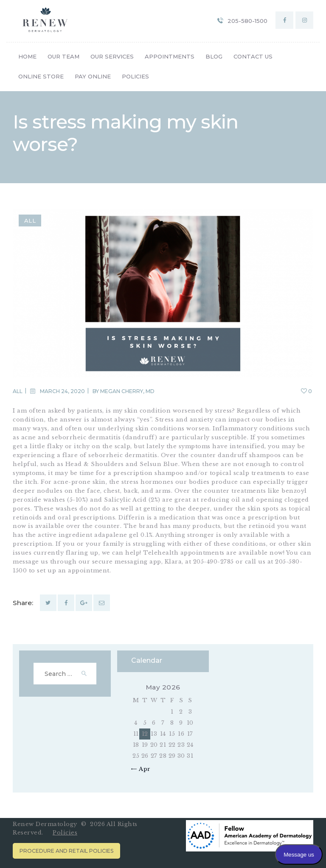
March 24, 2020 (62, 391)
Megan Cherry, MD (127, 391)
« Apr (143, 769)
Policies (65, 833)
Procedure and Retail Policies (66, 851)
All (30, 220)
